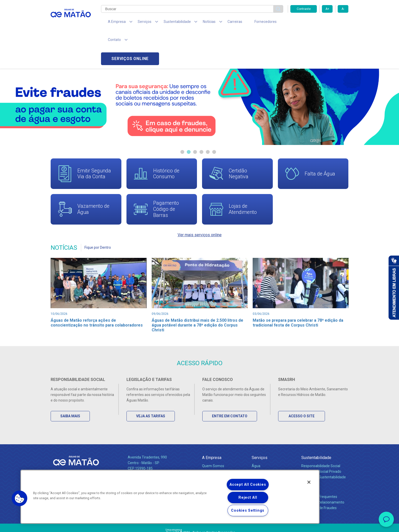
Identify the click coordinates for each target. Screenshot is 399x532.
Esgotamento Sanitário (270, 442)
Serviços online (319, 23)
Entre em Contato (230, 386)
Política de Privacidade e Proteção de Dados (199, 524)
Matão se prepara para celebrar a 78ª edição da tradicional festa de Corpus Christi (299, 288)
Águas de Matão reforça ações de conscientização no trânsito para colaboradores (97, 288)
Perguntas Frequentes (319, 467)
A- (343, 9)
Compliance (212, 442)
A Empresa (212, 428)
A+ (327, 9)
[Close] (309, 482)
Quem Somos (213, 436)
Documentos (262, 459)
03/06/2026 (261, 278)
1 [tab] (182, 116)
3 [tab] (195, 116)
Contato (308, 459)
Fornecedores (247, 23)
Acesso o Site (302, 386)
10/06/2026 (59, 278)
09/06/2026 (160, 278)
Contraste (304, 9)
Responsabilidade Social (321, 436)
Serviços (260, 428)
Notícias (209, 453)
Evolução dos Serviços (269, 453)
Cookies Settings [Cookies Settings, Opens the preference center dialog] (248, 511)
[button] (20, 498)
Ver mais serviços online (200, 199)
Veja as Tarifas (151, 386)
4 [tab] (201, 116)
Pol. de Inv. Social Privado (321, 442)
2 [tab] (189, 116)
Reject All (248, 498)
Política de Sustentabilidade (324, 447)
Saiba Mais (71, 386)
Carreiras (220, 23)
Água (256, 436)
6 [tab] (214, 116)
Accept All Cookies (248, 485)
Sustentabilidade (316, 428)
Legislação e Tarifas (268, 447)
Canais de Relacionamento (323, 472)
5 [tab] (208, 116)
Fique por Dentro (98, 212)
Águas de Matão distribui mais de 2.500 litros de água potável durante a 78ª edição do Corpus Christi (198, 290)
